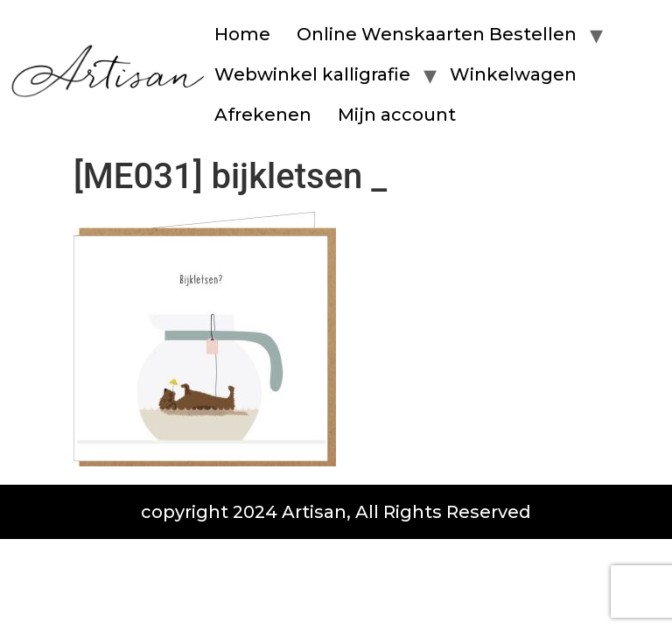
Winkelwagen (513, 74)
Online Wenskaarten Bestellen (437, 34)
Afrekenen (263, 115)
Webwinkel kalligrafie (312, 74)
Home (242, 34)
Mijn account (397, 115)
